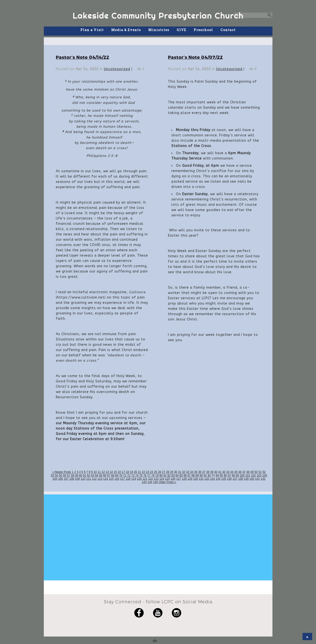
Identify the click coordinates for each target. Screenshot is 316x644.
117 (123, 479)
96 (225, 475)
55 (61, 475)
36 (200, 472)
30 (176, 472)
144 (150, 482)
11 (99, 472)
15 (115, 472)
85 (181, 475)
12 (103, 472)
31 (180, 472)
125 (168, 479)
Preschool (203, 30)
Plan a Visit (92, 30)
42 (224, 472)
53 (52, 475)
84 (177, 475)
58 (73, 475)
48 (248, 472)
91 (205, 475)
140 (252, 479)
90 (201, 475)
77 (149, 475)
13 (107, 472)
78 (153, 475)
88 (193, 475)
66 (105, 475)
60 (81, 475)
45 (236, 472)
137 (235, 479)
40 (216, 472)
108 (72, 479)
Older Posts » (167, 482)
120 (139, 479)
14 (111, 472)
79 (157, 475)
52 (264, 472)
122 (150, 479)
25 (155, 472)
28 (168, 472)
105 (55, 479)
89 (197, 475)
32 (184, 472)
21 (139, 472)
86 (185, 475)
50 (256, 472)
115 (111, 479)
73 (133, 475)
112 (94, 479)
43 (228, 472)
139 (246, 479)
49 (252, 472)
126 (173, 479)
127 (179, 479)
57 (68, 475)
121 (145, 479)
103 (259, 475)
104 (265, 475)
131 (201, 479)
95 (221, 475)
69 (117, 475)
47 (244, 472)
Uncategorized (117, 69)
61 (85, 475)
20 (135, 472)
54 (56, 475)
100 (242, 475)
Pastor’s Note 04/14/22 (83, 57)
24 (152, 472)
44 (232, 472)
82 (169, 475)
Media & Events (126, 30)
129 (190, 479)
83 (173, 475)
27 (164, 472)
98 (233, 475)
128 (184, 479)
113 (100, 479)
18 (127, 472)
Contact (228, 30)
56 (64, 475)
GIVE (181, 30)
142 (263, 479)
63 (93, 475)
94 (217, 475)
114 (105, 479)
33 (188, 472)
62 (89, 475)
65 (101, 475)
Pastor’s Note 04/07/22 (195, 57)
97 (229, 475)
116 (117, 479)
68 (113, 475)
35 (196, 472)
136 (229, 479)
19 (131, 472)
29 (171, 472)
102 (253, 475)
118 (128, 479)
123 (156, 479)
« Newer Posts (62, 472)
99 (237, 475)
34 (192, 472)
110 (83, 479)
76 (145, 475)
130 (195, 479)
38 (208, 472)
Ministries (159, 30)
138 (240, 479)
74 (137, 475)
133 (213, 479)
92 (209, 475)
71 (125, 475)
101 (248, 475)
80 (161, 475)
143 (144, 482)
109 (77, 479)
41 (220, 472)
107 (66, 479)
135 (224, 479)
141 (258, 479)
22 (143, 472)
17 (123, 472)
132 (207, 479)
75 (141, 475)
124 (162, 479)
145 (155, 482)
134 (218, 479)
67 (109, 475)
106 (60, 479)
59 (76, 475)
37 (204, 472)
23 (147, 472)
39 (212, 472)
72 (129, 475)
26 (159, 472)
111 (89, 479)
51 (260, 472)
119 (134, 479)
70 (121, 475)
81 (165, 475)
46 (240, 472)
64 (97, 475)
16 (119, 472)
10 (95, 472)
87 (189, 475)
